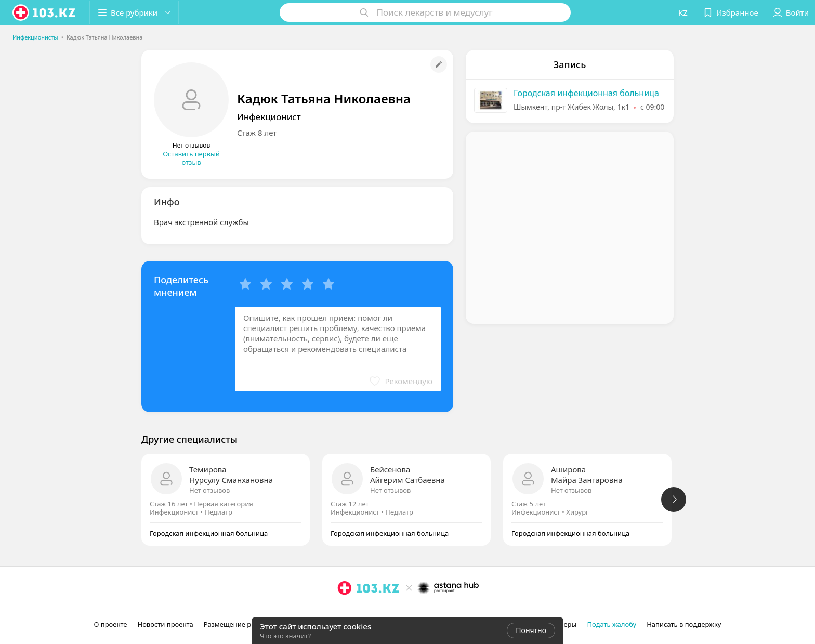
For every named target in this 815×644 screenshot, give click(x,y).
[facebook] (359, 611)
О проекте (111, 624)
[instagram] (345, 611)
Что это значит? (285, 636)
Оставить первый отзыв (191, 158)
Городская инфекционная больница (586, 93)
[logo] (45, 12)
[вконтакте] (374, 611)
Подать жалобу (612, 624)
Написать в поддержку (684, 624)
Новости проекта (165, 624)
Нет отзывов (209, 490)
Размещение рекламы (240, 624)
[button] (134, 12)
